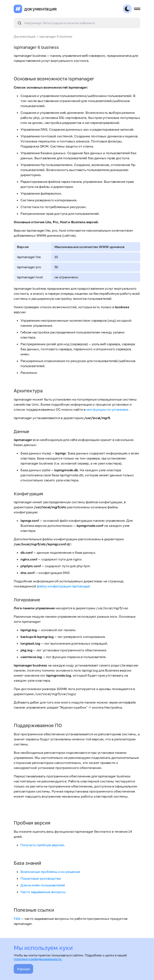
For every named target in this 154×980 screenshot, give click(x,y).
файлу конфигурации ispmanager (63, 586)
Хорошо (23, 969)
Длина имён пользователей (43, 885)
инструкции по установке (108, 409)
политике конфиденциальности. (38, 959)
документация (41, 9)
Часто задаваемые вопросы (43, 892)
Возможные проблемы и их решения (50, 872)
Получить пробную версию (42, 845)
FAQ (17, 919)
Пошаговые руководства (41, 878)
